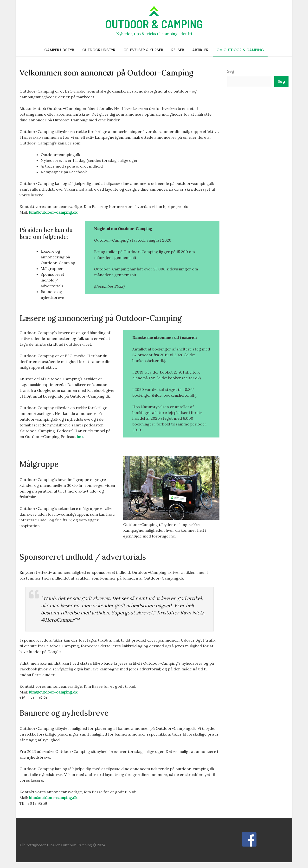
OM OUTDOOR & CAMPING (240, 50)
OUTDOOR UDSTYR (99, 50)
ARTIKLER (200, 50)
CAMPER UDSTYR (59, 50)
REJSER (178, 50)
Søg (231, 71)
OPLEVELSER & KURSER (143, 50)
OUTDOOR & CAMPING (154, 24)
